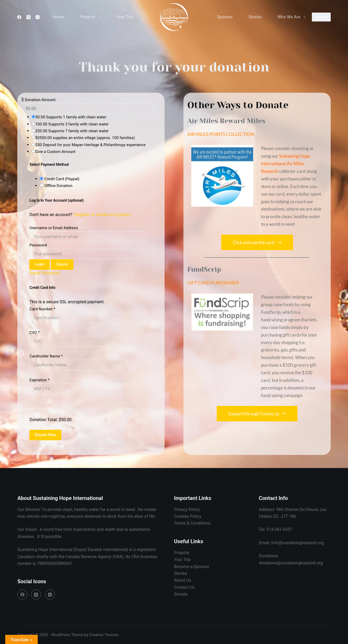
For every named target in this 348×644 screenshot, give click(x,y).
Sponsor (225, 17)
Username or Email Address (54, 228)
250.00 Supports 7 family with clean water (72, 131)
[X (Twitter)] (28, 17)
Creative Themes (104, 635)
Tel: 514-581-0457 (276, 529)
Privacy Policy (187, 510)
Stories (255, 17)
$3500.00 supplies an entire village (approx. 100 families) (85, 138)
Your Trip (125, 17)
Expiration (39, 380)
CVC (34, 333)
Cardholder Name (46, 356)
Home (58, 17)
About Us (183, 580)
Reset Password (44, 273)
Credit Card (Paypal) (62, 179)
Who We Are (292, 17)
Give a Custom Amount (55, 152)
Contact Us (184, 587)
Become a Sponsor (192, 567)
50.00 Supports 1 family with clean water (71, 117)
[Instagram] (38, 17)
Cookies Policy (188, 516)
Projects (91, 17)
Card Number (42, 309)
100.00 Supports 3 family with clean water (72, 124)
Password (38, 245)
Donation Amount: (40, 100)
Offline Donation (58, 186)
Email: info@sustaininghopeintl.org (291, 543)
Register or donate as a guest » (103, 215)
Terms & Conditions (192, 523)
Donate (321, 17)
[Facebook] (19, 17)
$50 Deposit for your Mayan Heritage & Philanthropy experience (90, 145)
